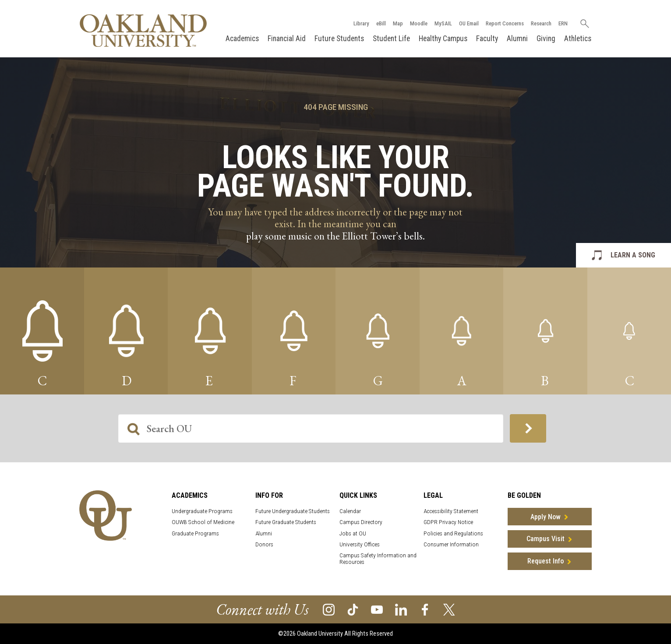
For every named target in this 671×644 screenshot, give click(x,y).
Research (541, 23)
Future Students (339, 39)
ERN (563, 23)
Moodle (419, 23)
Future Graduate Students (286, 522)
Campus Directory (361, 522)
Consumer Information (451, 544)
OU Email (469, 23)
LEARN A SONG (633, 255)
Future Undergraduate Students (293, 511)
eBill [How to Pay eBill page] (381, 23)
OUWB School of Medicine (203, 522)
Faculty (487, 39)
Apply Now (546, 517)
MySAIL (443, 23)
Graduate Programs (195, 533)
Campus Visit (546, 539)
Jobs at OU (353, 533)
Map (398, 23)
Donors (264, 544)
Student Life (391, 39)
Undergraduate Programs (202, 511)
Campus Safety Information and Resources (378, 559)
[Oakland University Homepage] (143, 30)
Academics (242, 39)
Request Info (546, 561)
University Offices (360, 544)
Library (361, 23)
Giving (546, 39)
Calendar (350, 511)
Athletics (578, 39)
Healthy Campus (443, 39)
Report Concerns (505, 23)
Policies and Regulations (453, 533)
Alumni (517, 39)
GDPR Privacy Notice (448, 522)
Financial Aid (287, 39)
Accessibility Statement (451, 511)
